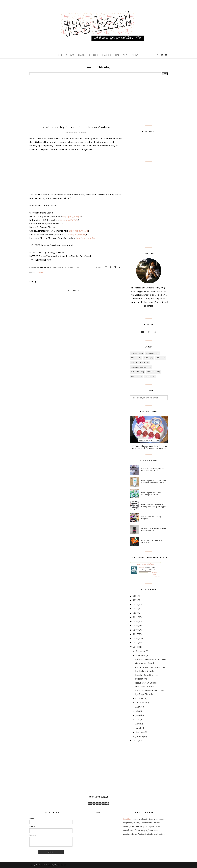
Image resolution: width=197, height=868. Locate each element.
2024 (135, 604)
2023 (135, 609)
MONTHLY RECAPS (138, 363)
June (138, 715)
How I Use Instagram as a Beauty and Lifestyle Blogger (154, 506)
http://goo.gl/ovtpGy (76, 234)
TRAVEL (148, 377)
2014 (135, 647)
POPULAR (151, 372)
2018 (135, 630)
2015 (135, 643)
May (137, 720)
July (137, 711)
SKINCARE (135, 377)
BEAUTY (40, 273)
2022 (135, 613)
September (141, 702)
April (138, 724)
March (138, 728)
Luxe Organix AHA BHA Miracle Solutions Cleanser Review (154, 482)
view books (157, 577)
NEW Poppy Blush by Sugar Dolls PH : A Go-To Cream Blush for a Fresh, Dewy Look (149, 447)
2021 (135, 617)
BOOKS (134, 358)
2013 (135, 741)
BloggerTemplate (60, 865)
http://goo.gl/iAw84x (86, 238)
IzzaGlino (127, 819)
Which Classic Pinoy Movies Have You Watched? (153, 470)
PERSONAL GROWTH (139, 367)
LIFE (157, 358)
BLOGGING (150, 353)
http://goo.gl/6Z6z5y (69, 220)
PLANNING (135, 372)
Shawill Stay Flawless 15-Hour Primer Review (154, 529)
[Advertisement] (98, 100)
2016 (135, 638)
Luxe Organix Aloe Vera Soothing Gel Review (151, 494)
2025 (135, 600)
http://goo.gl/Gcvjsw (72, 216)
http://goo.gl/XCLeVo (78, 231)
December (140, 651)
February (140, 732)
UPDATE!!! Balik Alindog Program (151, 518)
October (139, 698)
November (140, 655)
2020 (135, 621)
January (139, 737)
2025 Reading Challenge (145, 564)
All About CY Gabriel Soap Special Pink (152, 541)
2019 (135, 626)
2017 (135, 634)
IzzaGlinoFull (41, 865)
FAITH (146, 358)
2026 (135, 596)
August (139, 707)
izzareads (141, 568)
